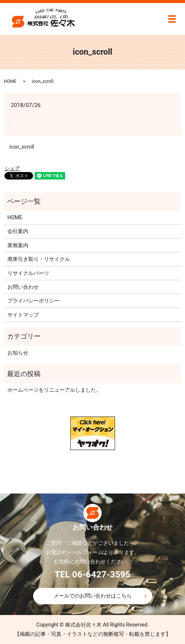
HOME (10, 81)
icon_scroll (22, 147)
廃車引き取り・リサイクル (39, 259)
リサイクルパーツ (28, 273)
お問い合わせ (23, 287)
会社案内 (18, 231)
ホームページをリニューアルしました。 (54, 390)
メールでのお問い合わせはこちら (93, 596)
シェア (12, 168)
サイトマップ (23, 315)
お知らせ (18, 353)
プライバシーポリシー (34, 301)
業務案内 (18, 245)
